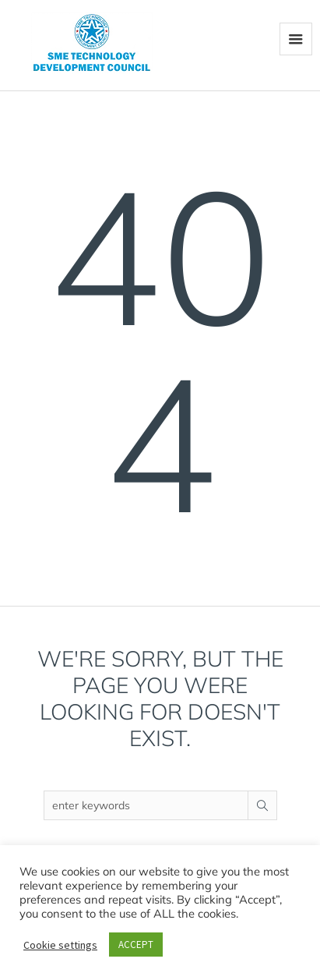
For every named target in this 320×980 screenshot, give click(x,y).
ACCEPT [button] (136, 945)
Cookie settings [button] (60, 945)
